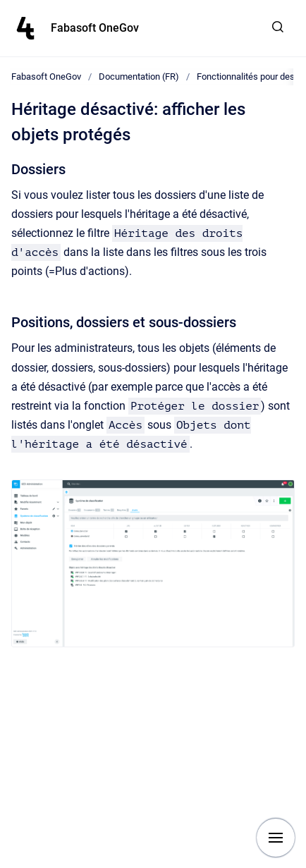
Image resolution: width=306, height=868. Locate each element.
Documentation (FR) (139, 77)
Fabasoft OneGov (95, 28)
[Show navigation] (276, 838)
